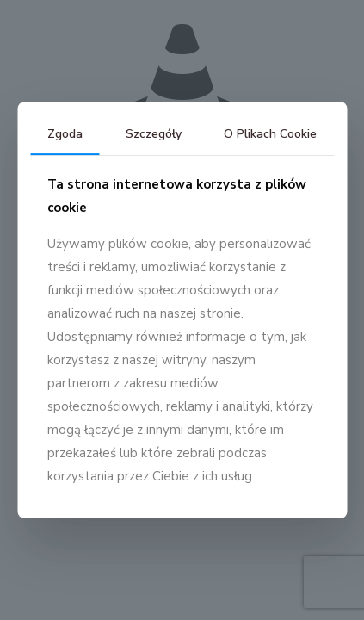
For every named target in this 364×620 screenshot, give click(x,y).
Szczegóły (154, 134)
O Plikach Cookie (270, 134)
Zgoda (65, 134)
